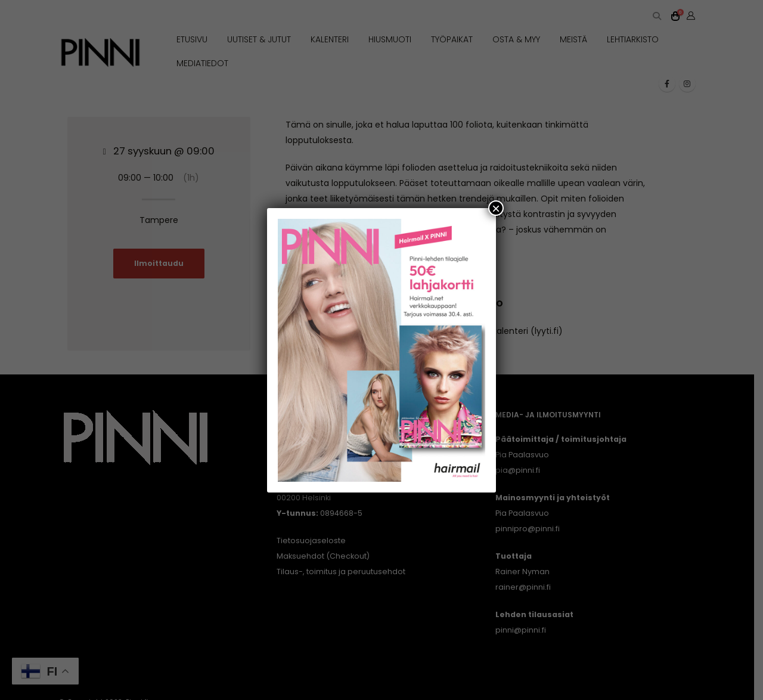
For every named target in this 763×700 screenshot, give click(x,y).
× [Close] (496, 207)
